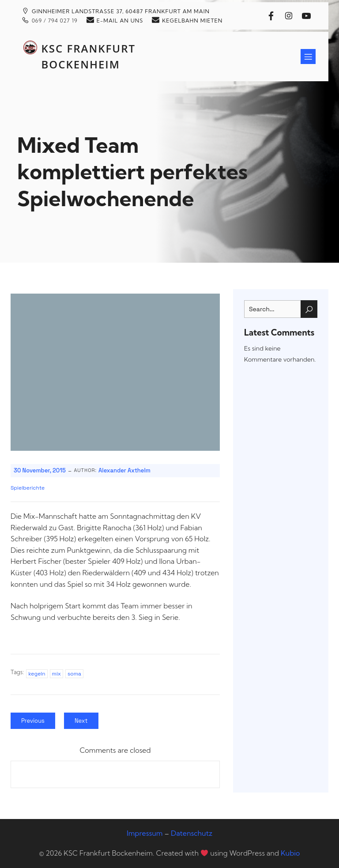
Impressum (145, 833)
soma (74, 674)
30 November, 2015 (40, 470)
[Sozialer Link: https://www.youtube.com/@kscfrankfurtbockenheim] (309, 16)
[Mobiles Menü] (308, 57)
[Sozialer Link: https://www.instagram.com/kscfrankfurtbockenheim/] (291, 16)
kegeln (37, 674)
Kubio (290, 853)
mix (56, 674)
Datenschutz (192, 833)
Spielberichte (28, 488)
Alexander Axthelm (124, 470)
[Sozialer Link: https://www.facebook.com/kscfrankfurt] (273, 16)
